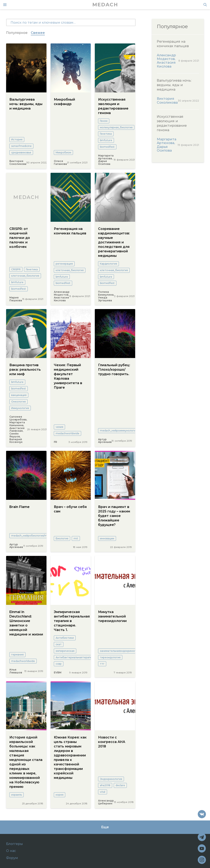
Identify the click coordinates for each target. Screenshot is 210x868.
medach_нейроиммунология (119, 431)
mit (76, 538)
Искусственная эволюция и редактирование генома (113, 106)
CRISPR (16, 269)
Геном (104, 121)
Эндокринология (111, 779)
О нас (11, 851)
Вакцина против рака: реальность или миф (25, 370)
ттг (102, 664)
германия (17, 655)
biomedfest (107, 147)
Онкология (18, 402)
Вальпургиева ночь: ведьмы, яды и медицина (26, 104)
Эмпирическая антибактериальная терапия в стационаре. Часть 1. (71, 621)
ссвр (59, 664)
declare (120, 785)
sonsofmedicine (21, 146)
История (17, 139)
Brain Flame (19, 507)
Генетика (106, 134)
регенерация (64, 264)
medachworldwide (67, 433)
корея (60, 795)
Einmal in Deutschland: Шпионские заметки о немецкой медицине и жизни (26, 623)
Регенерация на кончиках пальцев (70, 231)
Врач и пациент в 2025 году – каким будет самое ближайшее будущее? (114, 516)
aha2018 (105, 785)
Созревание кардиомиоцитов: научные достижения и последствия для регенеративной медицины (114, 242)
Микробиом (63, 152)
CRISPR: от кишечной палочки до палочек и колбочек (20, 238)
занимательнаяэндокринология (121, 651)
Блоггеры (14, 844)
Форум (12, 858)
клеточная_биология (25, 276)
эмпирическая (65, 651)
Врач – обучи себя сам (70, 509)
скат (59, 644)
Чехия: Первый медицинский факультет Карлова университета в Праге (68, 376)
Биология (62, 538)
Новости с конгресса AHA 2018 (112, 742)
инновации (107, 538)
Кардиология (108, 264)
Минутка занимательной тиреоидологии (112, 616)
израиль (17, 795)
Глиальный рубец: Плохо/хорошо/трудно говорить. (114, 370)
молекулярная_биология (116, 127)
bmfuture (106, 140)
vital (103, 792)
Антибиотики (65, 638)
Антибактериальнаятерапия (75, 657)
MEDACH (105, 5)
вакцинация (19, 395)
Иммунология (20, 408)
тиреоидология (110, 657)
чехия (59, 427)
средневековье (21, 152)
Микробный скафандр (64, 102)
